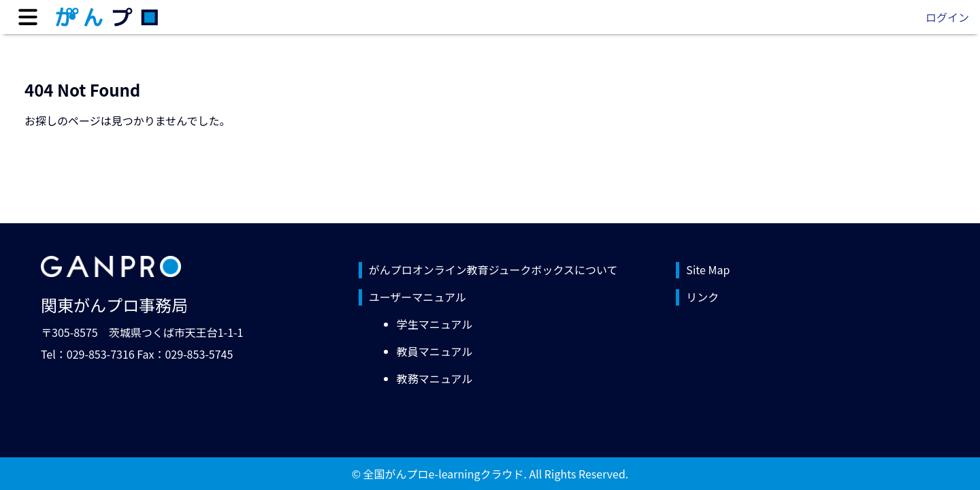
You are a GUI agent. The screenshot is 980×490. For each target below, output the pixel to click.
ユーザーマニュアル (418, 297)
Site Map (708, 269)
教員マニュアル (435, 351)
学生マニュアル (435, 324)
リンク (702, 297)
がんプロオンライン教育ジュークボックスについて (493, 269)
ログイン (947, 17)
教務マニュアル (435, 378)
